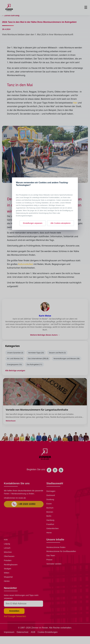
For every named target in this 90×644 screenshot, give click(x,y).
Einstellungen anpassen (33, 223)
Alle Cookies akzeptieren (61, 223)
